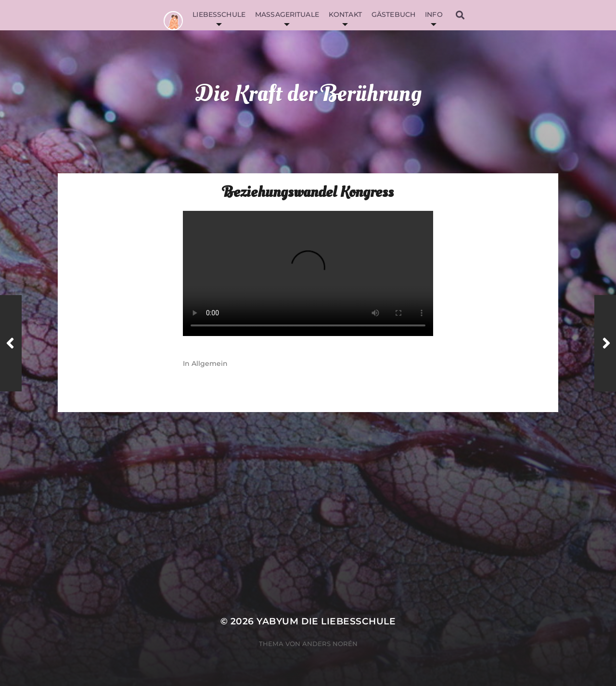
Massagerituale (287, 14)
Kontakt (345, 14)
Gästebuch (393, 14)
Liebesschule (219, 14)
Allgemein (210, 363)
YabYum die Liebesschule (326, 621)
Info (434, 14)
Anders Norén (330, 644)
